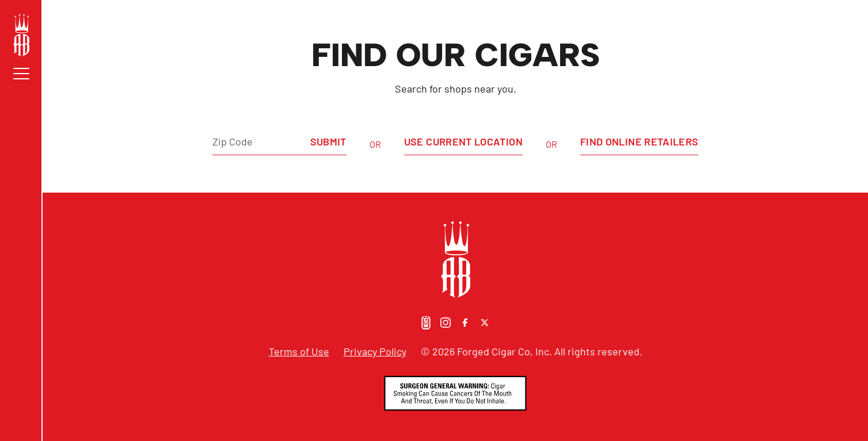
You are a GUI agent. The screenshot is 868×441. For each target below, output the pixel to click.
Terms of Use (299, 351)
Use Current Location (463, 141)
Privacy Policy (375, 351)
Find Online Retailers (639, 141)
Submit (328, 141)
